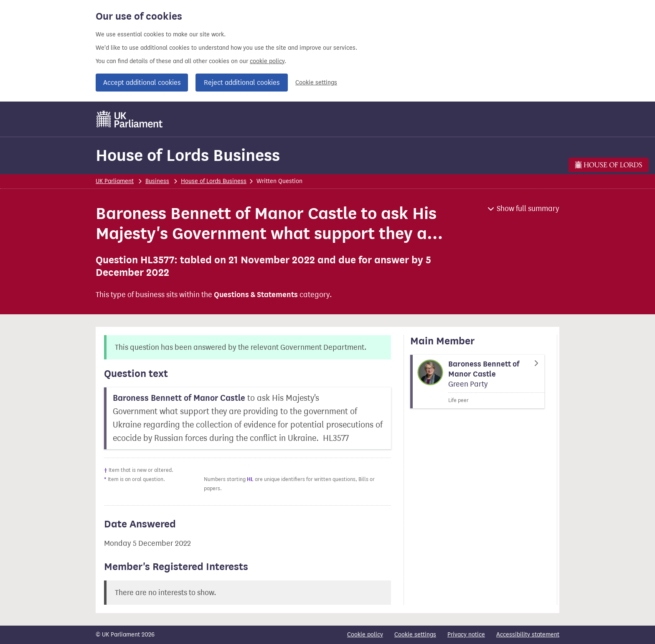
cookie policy (267, 61)
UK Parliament (115, 181)
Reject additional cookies (242, 83)
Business (157, 181)
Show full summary (528, 209)
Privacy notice (466, 635)
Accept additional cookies (142, 83)
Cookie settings (316, 83)
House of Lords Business (188, 155)
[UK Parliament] (130, 119)
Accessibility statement (528, 635)
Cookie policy (365, 635)
